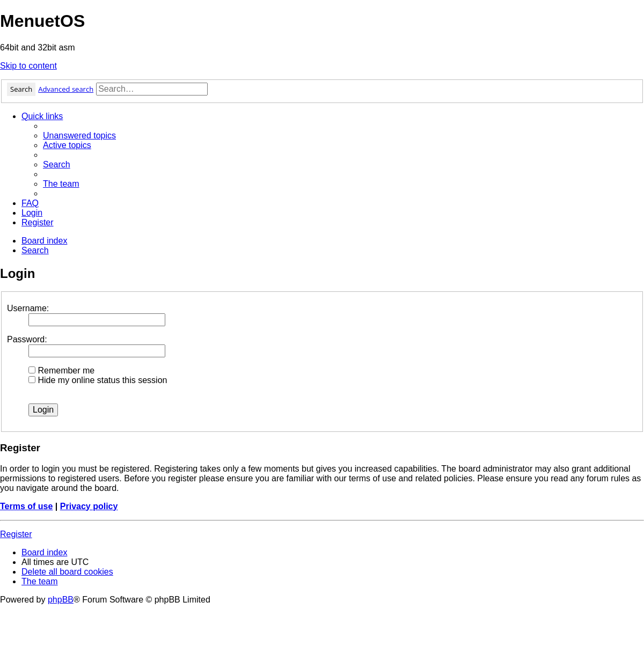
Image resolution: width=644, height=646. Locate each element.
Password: (27, 339)
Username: (28, 308)
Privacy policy (89, 506)
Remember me (61, 370)
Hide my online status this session (98, 380)
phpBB (61, 600)
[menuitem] (79, 135)
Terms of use (26, 506)
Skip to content (28, 66)
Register (16, 534)
